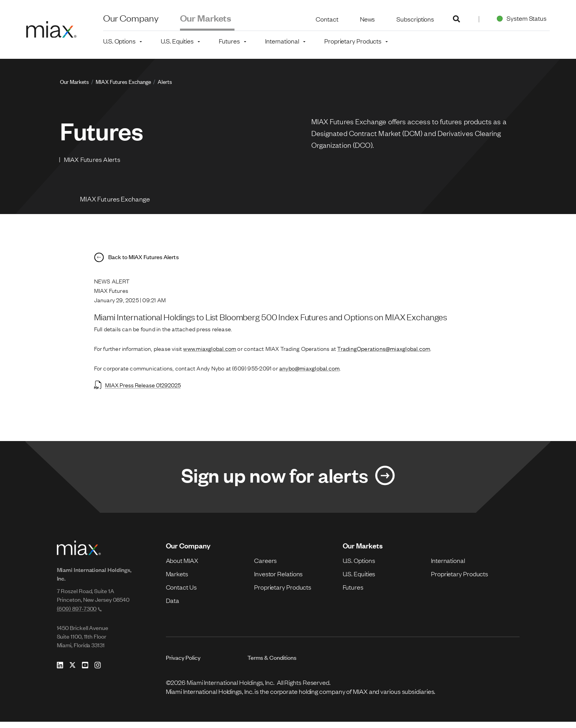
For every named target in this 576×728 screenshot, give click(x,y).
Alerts (165, 81)
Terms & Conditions (272, 663)
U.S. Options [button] (119, 41)
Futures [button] (229, 41)
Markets (177, 579)
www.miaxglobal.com (210, 353)
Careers (265, 566)
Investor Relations (278, 579)
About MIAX (182, 566)
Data (173, 606)
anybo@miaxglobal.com (309, 372)
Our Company (131, 18)
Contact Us (181, 593)
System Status (520, 18)
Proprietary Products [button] (353, 41)
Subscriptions (415, 19)
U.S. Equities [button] (177, 41)
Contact (327, 19)
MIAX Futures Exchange (123, 81)
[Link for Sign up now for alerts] (288, 482)
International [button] (282, 41)
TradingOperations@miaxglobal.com (384, 353)
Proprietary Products (283, 593)
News (368, 19)
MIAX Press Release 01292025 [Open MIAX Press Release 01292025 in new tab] (137, 389)
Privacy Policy (183, 663)
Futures (353, 593)
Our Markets (206, 18)
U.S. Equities (359, 579)
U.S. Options (359, 566)
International (448, 566)
